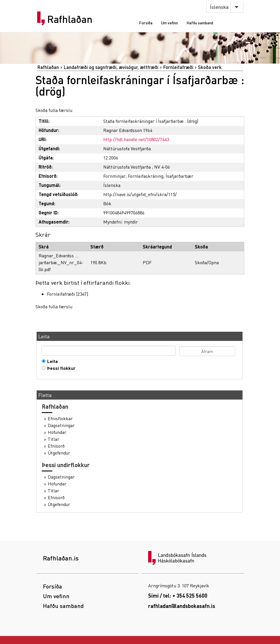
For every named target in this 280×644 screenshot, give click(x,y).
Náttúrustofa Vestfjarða (127, 148)
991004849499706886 (124, 213)
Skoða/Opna (207, 262)
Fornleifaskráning (146, 176)
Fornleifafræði (178, 67)
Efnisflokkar (60, 418)
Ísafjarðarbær (179, 176)
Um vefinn (169, 23)
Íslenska (219, 7)
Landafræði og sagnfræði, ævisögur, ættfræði (111, 67)
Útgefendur (59, 453)
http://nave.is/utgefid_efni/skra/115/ (140, 194)
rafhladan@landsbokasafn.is (182, 606)
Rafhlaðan (70, 19)
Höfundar (57, 432)
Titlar (53, 439)
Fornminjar (114, 176)
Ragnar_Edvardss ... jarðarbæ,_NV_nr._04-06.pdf (61, 262)
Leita (51, 361)
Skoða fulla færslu (54, 110)
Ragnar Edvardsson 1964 (128, 130)
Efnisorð (56, 446)
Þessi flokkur (60, 368)
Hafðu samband (200, 23)
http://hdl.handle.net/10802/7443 (136, 139)
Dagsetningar (61, 425)
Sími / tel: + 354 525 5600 (178, 595)
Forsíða (146, 23)
